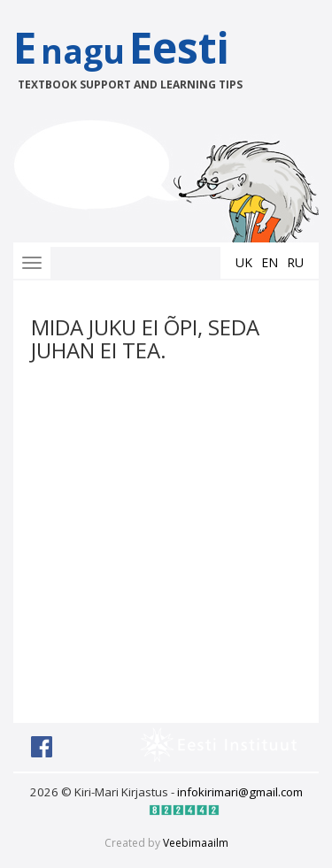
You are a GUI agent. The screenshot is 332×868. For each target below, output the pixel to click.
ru (295, 262)
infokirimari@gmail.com (240, 792)
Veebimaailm (196, 843)
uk (244, 262)
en (270, 262)
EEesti (139, 55)
